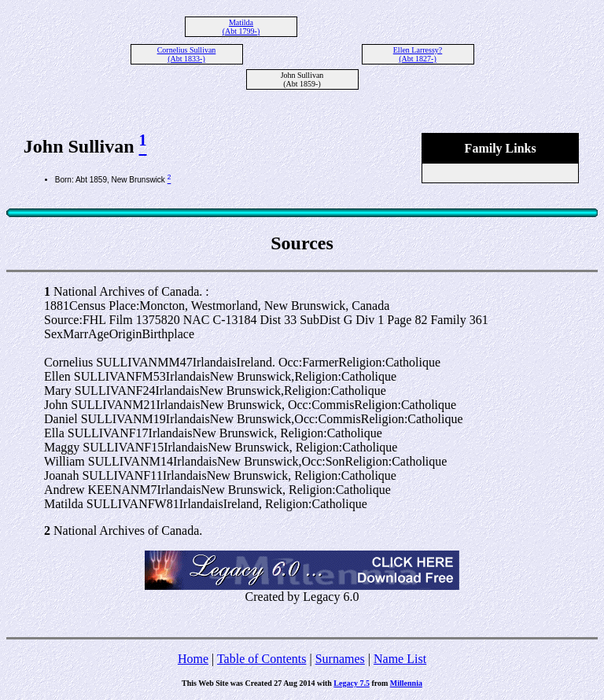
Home (193, 659)
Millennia (406, 683)
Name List (400, 659)
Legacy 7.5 (352, 683)
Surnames (340, 659)
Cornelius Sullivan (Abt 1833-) (187, 54)
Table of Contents (262, 659)
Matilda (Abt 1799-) (241, 27)
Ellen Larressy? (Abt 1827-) (418, 54)
